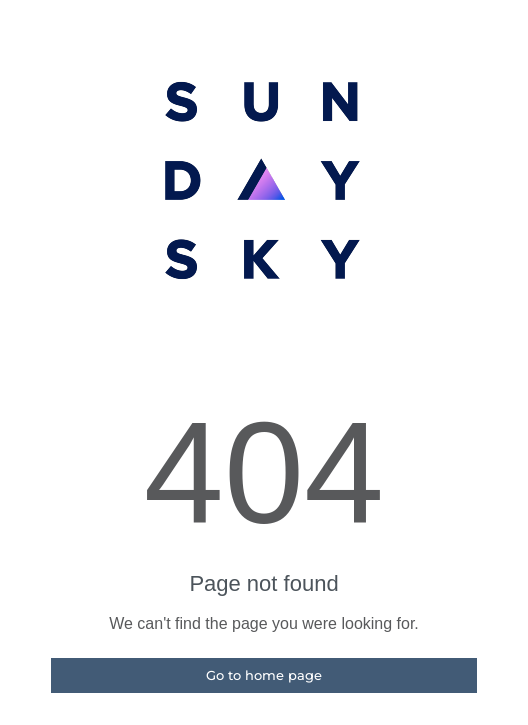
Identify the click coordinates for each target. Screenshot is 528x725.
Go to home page (264, 675)
